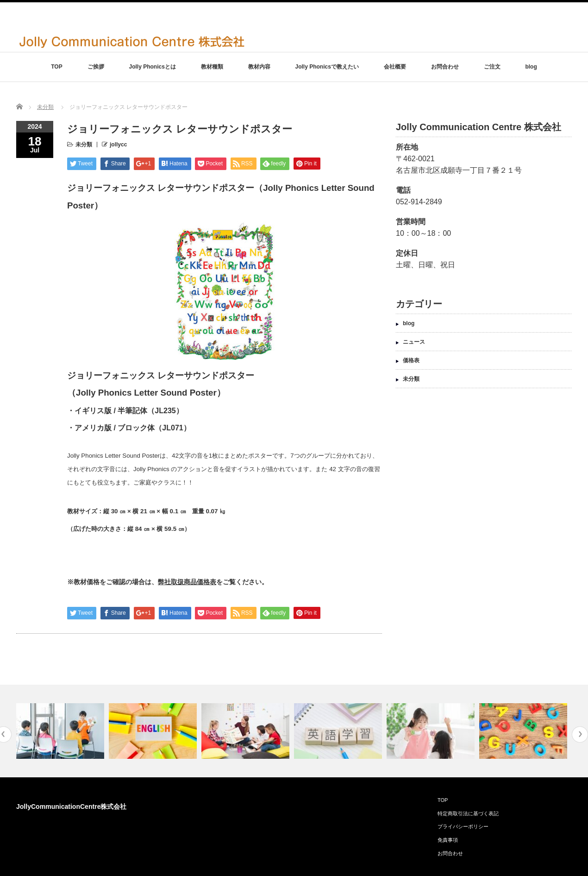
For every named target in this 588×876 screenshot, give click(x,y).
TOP (56, 67)
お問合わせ (445, 67)
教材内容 (259, 67)
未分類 (45, 107)
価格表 (411, 360)
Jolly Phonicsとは (152, 67)
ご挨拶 (96, 67)
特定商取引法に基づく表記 (468, 813)
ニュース (414, 342)
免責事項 (448, 840)
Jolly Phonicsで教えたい (327, 67)
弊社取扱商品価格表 (187, 582)
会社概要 (395, 67)
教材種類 (212, 67)
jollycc (118, 145)
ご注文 (492, 67)
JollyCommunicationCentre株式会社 (71, 807)
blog (531, 67)
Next (580, 734)
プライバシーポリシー (463, 826)
